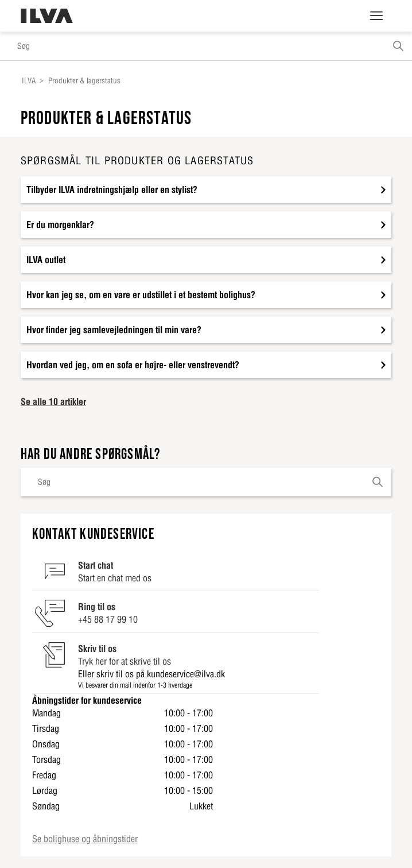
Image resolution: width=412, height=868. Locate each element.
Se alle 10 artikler (53, 402)
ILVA (29, 81)
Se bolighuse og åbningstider (85, 839)
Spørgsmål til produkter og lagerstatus (137, 161)
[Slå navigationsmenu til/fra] (376, 16)
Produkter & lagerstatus (84, 81)
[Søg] (206, 46)
